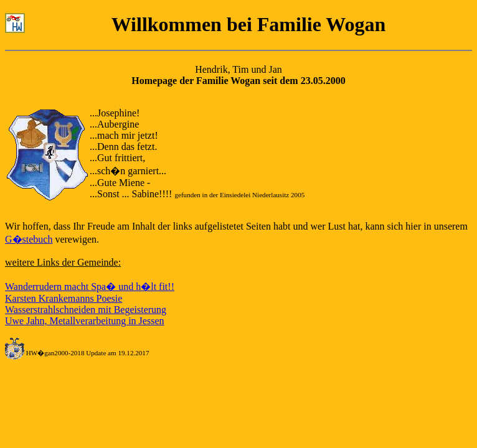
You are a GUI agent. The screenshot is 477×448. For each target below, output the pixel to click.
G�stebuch (29, 239)
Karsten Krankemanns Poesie (64, 298)
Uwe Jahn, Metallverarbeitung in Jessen (84, 321)
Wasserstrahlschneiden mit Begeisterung (86, 310)
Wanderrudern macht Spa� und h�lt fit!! (90, 287)
